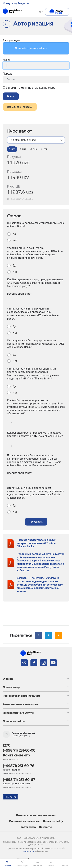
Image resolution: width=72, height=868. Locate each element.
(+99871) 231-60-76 (18, 766)
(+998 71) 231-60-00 (19, 750)
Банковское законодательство (36, 815)
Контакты (45, 827)
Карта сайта (28, 827)
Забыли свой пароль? (20, 107)
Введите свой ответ (19, 294)
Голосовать (36, 522)
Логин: (7, 60)
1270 (6, 745)
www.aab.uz (29, 851)
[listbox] (36, 140)
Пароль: (8, 74)
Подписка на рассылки (24, 821)
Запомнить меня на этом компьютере (29, 88)
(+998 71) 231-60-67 (19, 780)
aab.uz (13, 11)
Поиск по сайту (53, 821)
